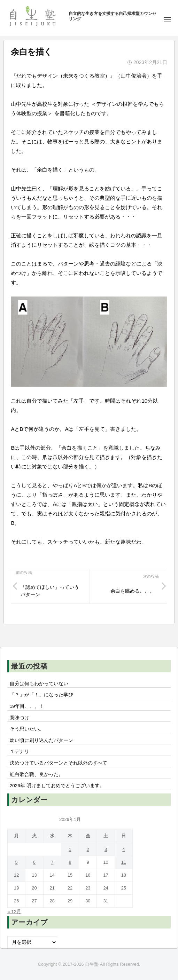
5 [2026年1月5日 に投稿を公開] (17, 862)
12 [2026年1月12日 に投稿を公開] (16, 875)
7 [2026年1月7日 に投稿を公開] (52, 862)
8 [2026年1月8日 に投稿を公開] (70, 862)
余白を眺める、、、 (132, 591)
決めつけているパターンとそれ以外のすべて (59, 763)
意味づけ (22, 718)
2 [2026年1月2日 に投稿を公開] (88, 849)
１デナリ (20, 752)
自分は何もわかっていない (39, 684)
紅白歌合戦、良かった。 (37, 774)
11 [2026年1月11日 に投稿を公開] (124, 862)
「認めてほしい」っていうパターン (50, 591)
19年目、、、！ (27, 706)
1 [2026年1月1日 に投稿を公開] (70, 849)
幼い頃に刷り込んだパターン (41, 740)
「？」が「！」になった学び (41, 695)
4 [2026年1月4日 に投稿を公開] (123, 849)
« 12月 (14, 912)
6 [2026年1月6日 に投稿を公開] (34, 862)
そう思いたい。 (27, 729)
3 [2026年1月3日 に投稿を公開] (106, 849)
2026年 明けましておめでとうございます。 (57, 786)
